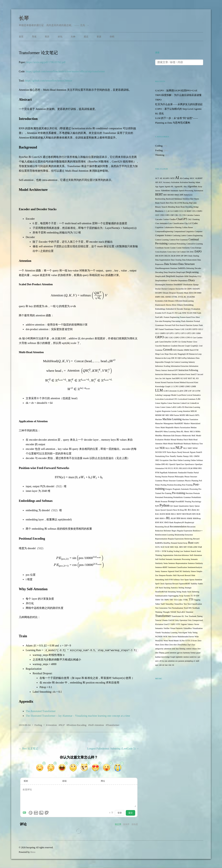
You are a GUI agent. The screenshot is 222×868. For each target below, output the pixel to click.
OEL (191, 456)
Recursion (191, 527)
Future (177, 329)
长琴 (24, 18)
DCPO (161, 256)
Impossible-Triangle (163, 362)
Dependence (183, 281)
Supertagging (173, 596)
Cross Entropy (196, 248)
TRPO (167, 600)
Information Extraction (180, 366)
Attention (52, 725)
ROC (162, 522)
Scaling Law (178, 551)
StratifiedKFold (161, 592)
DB (157, 256)
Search (193, 551)
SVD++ (158, 551)
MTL (197, 415)
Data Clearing (176, 260)
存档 (112, 37)
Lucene (174, 411)
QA (171, 506)
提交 (131, 813)
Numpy (186, 456)
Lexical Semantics (194, 395)
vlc (173, 665)
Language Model (170, 395)
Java (157, 378)
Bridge (196, 207)
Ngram (193, 452)
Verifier (167, 628)
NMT (190, 448)
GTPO (182, 338)
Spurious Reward (172, 584)
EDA (191, 293)
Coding (159, 146)
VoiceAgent (183, 633)
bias (177, 649)
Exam (169, 313)
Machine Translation (190, 419)
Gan (194, 338)
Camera (197, 215)
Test (185, 604)
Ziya (193, 645)
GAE (182, 329)
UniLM (171, 620)
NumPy (173, 456)
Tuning (200, 616)
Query (192, 506)
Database (174, 268)
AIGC (192, 178)
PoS (200, 481)
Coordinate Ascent (162, 248)
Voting (195, 633)
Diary (192, 280)
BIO (165, 195)
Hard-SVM (194, 350)
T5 (192, 596)
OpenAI (172, 464)
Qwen (157, 510)
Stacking (167, 588)
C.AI (168, 211)
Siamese (164, 571)
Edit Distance (170, 301)
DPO (186, 256)
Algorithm (192, 186)
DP (182, 256)
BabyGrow (188, 195)
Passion (164, 477)
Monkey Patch (182, 440)
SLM (167, 547)
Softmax (176, 580)
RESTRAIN (187, 514)
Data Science (171, 264)
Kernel (158, 382)
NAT (157, 448)
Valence (191, 624)
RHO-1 (163, 518)
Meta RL (180, 432)
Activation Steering (187, 182)
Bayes (196, 199)
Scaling (170, 551)
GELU (201, 329)
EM (195, 293)
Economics (159, 301)
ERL (163, 297)
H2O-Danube (178, 350)
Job (164, 378)
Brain (178, 207)
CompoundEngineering (164, 231)
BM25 (177, 195)
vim (170, 665)
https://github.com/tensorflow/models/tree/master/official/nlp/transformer (65, 71)
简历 (47, 37)
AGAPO (166, 178)
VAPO (173, 624)
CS (180, 215)
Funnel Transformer (166, 329)
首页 (21, 37)
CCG (181, 211)
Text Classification (195, 604)
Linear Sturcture (174, 403)
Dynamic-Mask (182, 293)
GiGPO (175, 342)
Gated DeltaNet (165, 342)
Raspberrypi (189, 522)
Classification (178, 223)
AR (157, 182)
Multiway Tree (197, 444)
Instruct (164, 370)
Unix (190, 620)
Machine (159, 419)
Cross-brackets (161, 252)
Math (163, 427)
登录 (120, 813)
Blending (172, 207)
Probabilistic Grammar (182, 497)
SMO (172, 547)
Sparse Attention (196, 580)
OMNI (197, 456)
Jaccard (200, 374)
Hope (167, 354)
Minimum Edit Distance (172, 436)
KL (194, 378)
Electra (169, 305)
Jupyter (169, 378)
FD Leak (178, 313)
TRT (171, 600)
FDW (184, 313)
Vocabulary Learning (169, 633)
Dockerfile (180, 289)
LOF (190, 391)
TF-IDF (196, 596)
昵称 (26, 781)
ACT (157, 178)
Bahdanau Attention (182, 199)
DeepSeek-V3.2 (195, 276)
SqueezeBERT (185, 584)
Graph (187, 346)
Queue (197, 506)
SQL (176, 547)
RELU (174, 514)
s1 (194, 661)
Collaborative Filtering (173, 227)
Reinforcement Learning (165, 535)
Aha (185, 187)
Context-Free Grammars (179, 240)
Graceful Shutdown (163, 346)
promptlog (189, 661)
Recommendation (178, 527)
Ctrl (178, 252)
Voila (190, 633)
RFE (194, 514)
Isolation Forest (184, 374)
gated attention (171, 653)
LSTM (198, 391)
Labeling (159, 395)
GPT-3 (183, 333)
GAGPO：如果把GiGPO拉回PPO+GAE (176, 90)
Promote (164, 502)
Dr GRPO (188, 289)
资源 (99, 37)
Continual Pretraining (177, 244)
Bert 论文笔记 (29, 748)
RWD (167, 522)
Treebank (193, 616)
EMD (199, 293)
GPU (194, 333)
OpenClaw (180, 464)
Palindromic (173, 473)
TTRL (186, 600)
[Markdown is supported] (25, 813)
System (187, 596)
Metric (187, 432)
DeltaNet (174, 281)
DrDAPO (196, 289)
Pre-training (179, 493)
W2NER (159, 636)
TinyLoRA (181, 612)
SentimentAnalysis (195, 567)
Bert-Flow (170, 203)
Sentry (158, 571)
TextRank (196, 608)
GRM (198, 333)
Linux (157, 407)
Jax (160, 378)
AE (161, 178)
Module (167, 440)
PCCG (171, 468)
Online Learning (184, 460)
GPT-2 (178, 333)
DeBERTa (182, 268)
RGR (198, 514)
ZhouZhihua (182, 645)
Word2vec (159, 641)
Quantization (184, 506)
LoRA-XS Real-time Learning (188, 407)
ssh (160, 665)
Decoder (198, 268)
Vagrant (184, 624)
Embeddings (160, 309)
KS (197, 378)
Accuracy (167, 182)
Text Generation (161, 608)
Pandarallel (182, 473)
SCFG (158, 547)
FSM (195, 313)
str (163, 665)
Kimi (196, 382)
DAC (192, 252)
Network (186, 452)
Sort (182, 580)
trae (166, 665)
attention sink (169, 649)
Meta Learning (170, 432)
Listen (163, 407)
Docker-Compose (168, 289)
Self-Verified (160, 559)
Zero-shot (173, 645)
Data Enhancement (189, 260)
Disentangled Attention (164, 285)
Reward (196, 539)
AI (177, 178)
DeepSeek (170, 276)
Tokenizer (189, 612)
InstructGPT (173, 370)
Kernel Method (180, 382)
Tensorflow (179, 604)
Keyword (190, 382)
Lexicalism (159, 399)
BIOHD (171, 195)
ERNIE (168, 297)
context (189, 649)
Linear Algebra (161, 403)
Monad (173, 440)
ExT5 (164, 313)
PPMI (195, 468)
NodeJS (199, 452)
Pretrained (159, 497)
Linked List (185, 403)
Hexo (33, 852)
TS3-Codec (178, 600)
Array (200, 187)
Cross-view (172, 252)
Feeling (38, 725)
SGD (162, 547)
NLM (173, 448)
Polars (158, 485)
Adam (198, 182)
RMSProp (197, 518)
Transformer (113, 725)
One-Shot (173, 460)
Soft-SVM (169, 580)
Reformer (167, 531)
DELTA (167, 256)
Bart (192, 199)
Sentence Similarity (195, 563)
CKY (157, 215)
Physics (188, 481)
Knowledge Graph (163, 386)
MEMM (158, 415)
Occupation (164, 460)
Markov (187, 423)
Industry (192, 362)
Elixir (174, 305)
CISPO (199, 211)
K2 (182, 378)
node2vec (193, 657)
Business (159, 211)
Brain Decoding (187, 207)
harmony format (189, 653)
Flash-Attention (187, 321)
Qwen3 (163, 510)
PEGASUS (183, 468)
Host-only (173, 354)
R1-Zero (192, 510)
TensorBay (169, 604)
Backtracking (160, 199)
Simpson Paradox (166, 575)
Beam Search (160, 203)
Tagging (197, 600)
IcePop (184, 358)
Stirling (181, 588)
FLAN (190, 313)
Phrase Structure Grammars (174, 481)
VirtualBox (187, 628)
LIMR (193, 386)
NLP (62, 725)
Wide (197, 637)
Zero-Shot (164, 645)
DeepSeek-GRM (182, 276)
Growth (168, 350)
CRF (172, 215)
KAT (185, 378)
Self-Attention (97, 725)
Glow (195, 342)
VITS (178, 624)
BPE (182, 195)
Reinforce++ (198, 531)
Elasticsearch (160, 305)
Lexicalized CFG (171, 399)
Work (166, 641)
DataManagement (162, 268)
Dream (166, 293)
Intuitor (175, 374)
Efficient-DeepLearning (184, 301)
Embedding (189, 305)
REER (168, 514)
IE (176, 358)
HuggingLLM (183, 354)
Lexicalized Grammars (187, 399)
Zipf (189, 645)
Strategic (188, 588)
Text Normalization (176, 608)
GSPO (176, 337)
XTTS (188, 641)
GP (167, 333)
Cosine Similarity (183, 248)
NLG (168, 448)
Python (165, 505)
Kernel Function (167, 382)
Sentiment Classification (178, 567)
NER (162, 448)
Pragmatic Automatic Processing (185, 489)
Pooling (164, 485)
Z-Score (194, 641)
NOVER (158, 452)
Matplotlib (170, 427)
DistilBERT (178, 285)
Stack (161, 588)
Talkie (158, 604)
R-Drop (181, 510)
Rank (171, 522)
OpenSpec (199, 464)
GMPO (163, 333)
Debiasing (190, 268)
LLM (159, 390)
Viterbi (158, 633)
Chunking (196, 219)
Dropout (172, 293)
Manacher (159, 423)
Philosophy (179, 477)
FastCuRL (159, 317)
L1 (172, 386)
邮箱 (65, 781)
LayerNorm (182, 395)
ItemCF (194, 374)
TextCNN (188, 608)
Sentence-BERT (161, 567)
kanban (158, 657)
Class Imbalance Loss (164, 223)
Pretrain (197, 493)
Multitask (187, 444)
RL (168, 518)
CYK (184, 215)
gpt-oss (180, 653)
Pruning (188, 502)
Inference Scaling (163, 366)
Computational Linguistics (184, 231)
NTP (164, 452)
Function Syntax (192, 325)
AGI (172, 178)
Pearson (171, 477)
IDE (173, 358)
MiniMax (159, 436)
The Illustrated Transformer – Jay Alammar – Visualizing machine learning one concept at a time (78, 716)
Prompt (171, 501)
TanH (163, 604)
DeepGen (172, 272)
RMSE (190, 518)
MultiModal (178, 444)
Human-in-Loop (195, 354)
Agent (162, 187)
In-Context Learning (180, 362)
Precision (189, 493)
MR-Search (190, 415)
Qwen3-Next (172, 510)
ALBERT (199, 178)
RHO (157, 518)
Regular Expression (185, 531)
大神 (73, 37)
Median (194, 427)
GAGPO (188, 329)
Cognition (159, 227)
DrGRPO (159, 293)
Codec (195, 223)
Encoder (180, 309)
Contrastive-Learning (195, 244)
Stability (194, 584)
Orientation (160, 468)
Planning (195, 481)
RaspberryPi (179, 522)
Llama (168, 407)
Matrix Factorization (182, 427)
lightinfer (179, 657)
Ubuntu (165, 620)
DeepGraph (181, 272)
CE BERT (188, 211)
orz (177, 661)
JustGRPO (176, 378)
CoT (190, 223)
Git (179, 342)
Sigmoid (171, 571)
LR (193, 391)
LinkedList (194, 403)
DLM (173, 256)
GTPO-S (189, 338)
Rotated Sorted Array (179, 543)
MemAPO (159, 432)
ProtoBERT (180, 502)
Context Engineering (195, 235)
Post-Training (187, 485)
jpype (198, 653)
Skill (175, 575)
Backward (170, 199)
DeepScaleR (160, 276)
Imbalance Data (193, 358)
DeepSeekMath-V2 (163, 281)
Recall (167, 527)
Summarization (161, 596)
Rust (191, 543)
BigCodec (193, 203)
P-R (166, 468)
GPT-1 (172, 333)
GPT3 (189, 333)
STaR (200, 547)
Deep (166, 272)
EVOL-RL (182, 297)
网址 (103, 781)
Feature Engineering (171, 317)
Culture (183, 252)
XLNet (182, 641)
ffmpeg (162, 653)
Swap (181, 596)
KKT (190, 378)
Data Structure (187, 264)
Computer (199, 231)
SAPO (197, 543)
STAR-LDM (192, 547)
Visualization (198, 628)
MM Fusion (174, 415)
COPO (167, 215)
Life (198, 399)
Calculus (190, 215)
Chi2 (189, 219)
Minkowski (187, 436)
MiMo (198, 432)
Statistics (174, 588)
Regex (174, 531)
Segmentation (168, 555)
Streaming (172, 592)
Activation (175, 182)
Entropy (187, 309)
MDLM (193, 411)
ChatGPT (182, 219)
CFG (194, 211)
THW (158, 600)
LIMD (182, 386)
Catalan (166, 219)
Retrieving (188, 539)
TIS (162, 600)
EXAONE (191, 297)
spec (157, 665)
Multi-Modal (168, 444)
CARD (176, 211)
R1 (186, 510)
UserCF (167, 624)
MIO (167, 415)
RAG (157, 514)
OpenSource (189, 464)
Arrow (158, 191)
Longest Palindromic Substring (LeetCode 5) (113, 748)
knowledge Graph (168, 657)
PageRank (164, 473)
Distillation (188, 285)
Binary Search (161, 207)
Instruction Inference (163, 374)
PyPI (157, 506)
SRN (181, 547)
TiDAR (173, 612)
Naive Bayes (172, 452)
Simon (193, 571)
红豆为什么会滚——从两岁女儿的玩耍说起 (179, 104)
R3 (198, 510)
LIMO (188, 386)
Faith (199, 313)
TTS (191, 600)
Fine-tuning (176, 321)
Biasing (186, 203)
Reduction (159, 531)
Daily (191, 256)
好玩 (60, 37)
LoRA (174, 407)
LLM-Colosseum (170, 391)
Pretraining (168, 497)
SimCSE (178, 571)
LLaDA (180, 391)
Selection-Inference (181, 555)
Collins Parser (187, 227)
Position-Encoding (77, 725)
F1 (173, 313)
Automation (199, 191)
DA (188, 252)
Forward (168, 325)
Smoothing (160, 580)
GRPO (159, 337)
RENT (179, 514)
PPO (200, 468)
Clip (186, 223)
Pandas (190, 473)
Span (186, 579)
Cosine (173, 248)
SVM (164, 551)
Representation (161, 539)
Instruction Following (188, 370)
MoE (193, 436)
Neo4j (180, 452)
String (179, 592)
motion (186, 657)
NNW (195, 448)
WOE (165, 637)
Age (157, 187)
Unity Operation (181, 620)
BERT (159, 194)
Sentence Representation (178, 563)
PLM (191, 468)
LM (186, 391)
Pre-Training (167, 493)
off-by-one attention (167, 661)
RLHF (174, 518)
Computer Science (163, 235)
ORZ (157, 460)
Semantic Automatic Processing (178, 559)
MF (163, 415)
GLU (157, 333)
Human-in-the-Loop (163, 358)
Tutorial (158, 620)
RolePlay (167, 543)
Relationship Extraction (184, 535)
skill (198, 661)
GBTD (195, 329)
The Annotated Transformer (41, 711)
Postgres (169, 489)
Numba (179, 456)
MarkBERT (179, 423)
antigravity (159, 649)
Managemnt (169, 423)
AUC (160, 182)
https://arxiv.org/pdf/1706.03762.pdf (46, 62)
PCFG (176, 468)
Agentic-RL (169, 187)
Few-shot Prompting (163, 321)
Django (196, 285)
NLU (185, 448)
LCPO (176, 386)
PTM (157, 473)
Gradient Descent (177, 346)
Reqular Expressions (176, 539)
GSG (171, 338)
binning (182, 649)
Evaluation (196, 309)
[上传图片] (41, 813)
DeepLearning (192, 272)
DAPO (198, 252)
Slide (193, 575)
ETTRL (175, 297)
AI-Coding (184, 178)
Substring (195, 592)
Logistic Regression (163, 411)
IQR (179, 358)
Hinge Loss (160, 354)
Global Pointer (187, 342)
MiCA (192, 432)
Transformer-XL (178, 616)
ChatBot (173, 219)
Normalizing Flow (162, 456)
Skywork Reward (184, 575)
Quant (176, 506)
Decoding (159, 272)
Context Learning (162, 240)
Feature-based (185, 317)
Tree (186, 616)
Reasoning (159, 527)
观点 (86, 37)
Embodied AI (171, 309)
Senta (166, 563)
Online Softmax (197, 460)
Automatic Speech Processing (182, 191)
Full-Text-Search (178, 325)
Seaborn (187, 551)
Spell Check (160, 584)
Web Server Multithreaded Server (181, 637)
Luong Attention (184, 411)
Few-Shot (195, 317)
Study (184, 592)
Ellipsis (180, 305)
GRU (167, 338)
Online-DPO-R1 (162, 464)
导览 (34, 37)
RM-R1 (184, 518)
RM (178, 518)
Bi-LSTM (178, 203)
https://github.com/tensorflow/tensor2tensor (49, 81)
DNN (178, 256)
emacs (195, 649)
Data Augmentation (163, 260)
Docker (158, 289)
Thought (166, 612)
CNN (162, 215)
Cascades (159, 219)
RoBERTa (159, 543)
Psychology (196, 502)
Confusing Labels (179, 235)
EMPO (158, 297)
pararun (181, 661)
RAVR (162, 514)
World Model (174, 641)
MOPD (182, 415)
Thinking (160, 155)
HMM (186, 350)
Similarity (186, 571)
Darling (196, 256)
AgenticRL (179, 187)
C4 (171, 211)
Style (189, 592)
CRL (176, 215)
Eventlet (158, 313)
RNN (157, 522)
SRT (185, 547)
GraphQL (194, 346)
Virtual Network (176, 628)
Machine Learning (172, 419)
